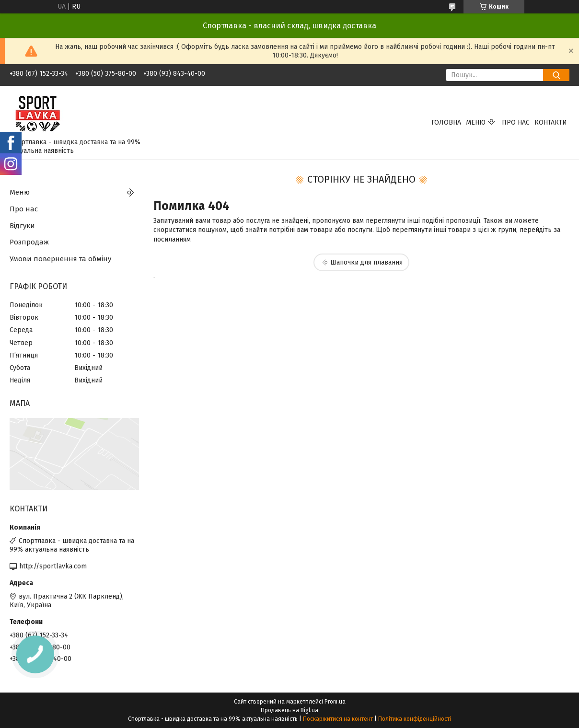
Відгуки (22, 226)
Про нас (516, 122)
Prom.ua (335, 702)
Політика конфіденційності (415, 719)
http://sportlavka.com (53, 566)
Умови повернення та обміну (60, 259)
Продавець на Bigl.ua (289, 710)
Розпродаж (29, 242)
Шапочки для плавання (366, 262)
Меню (476, 122)
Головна (446, 122)
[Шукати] (556, 75)
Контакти (551, 122)
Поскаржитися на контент (338, 719)
